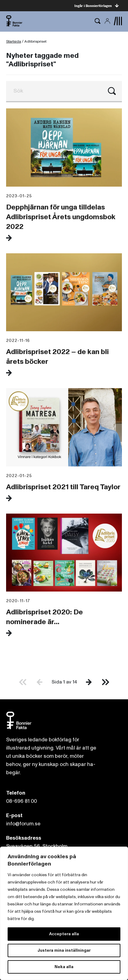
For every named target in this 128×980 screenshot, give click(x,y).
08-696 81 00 (21, 801)
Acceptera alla (64, 934)
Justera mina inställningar (64, 950)
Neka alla (64, 967)
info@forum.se (23, 824)
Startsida (14, 42)
